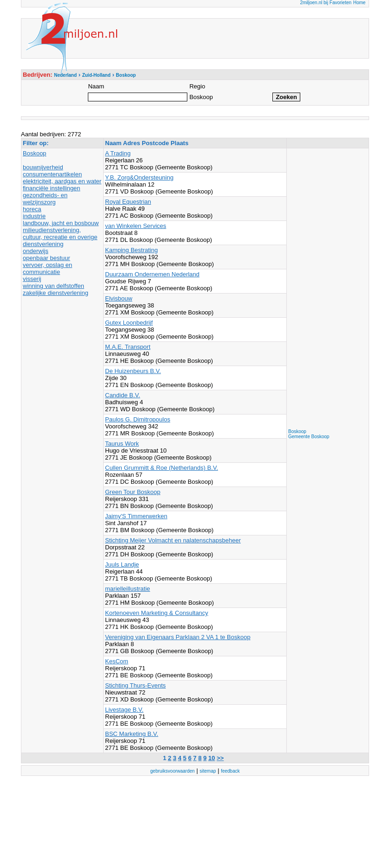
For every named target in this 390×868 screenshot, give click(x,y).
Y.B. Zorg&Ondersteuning (139, 177)
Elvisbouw (119, 298)
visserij (32, 279)
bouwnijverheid (43, 167)
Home (360, 3)
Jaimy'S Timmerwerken (136, 516)
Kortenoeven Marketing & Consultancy (157, 613)
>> (220, 758)
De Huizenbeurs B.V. (133, 371)
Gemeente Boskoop (309, 437)
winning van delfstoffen (53, 286)
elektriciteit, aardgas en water (62, 181)
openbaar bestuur (46, 258)
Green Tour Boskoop (133, 492)
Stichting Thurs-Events (136, 685)
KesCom (117, 661)
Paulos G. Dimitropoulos (138, 419)
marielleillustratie (128, 589)
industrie (34, 216)
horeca (32, 209)
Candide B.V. (122, 395)
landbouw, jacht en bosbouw (61, 223)
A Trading (118, 153)
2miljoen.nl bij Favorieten (326, 3)
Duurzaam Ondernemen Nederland (152, 274)
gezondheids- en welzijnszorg (45, 199)
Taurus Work (122, 444)
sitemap (208, 771)
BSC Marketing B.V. (132, 734)
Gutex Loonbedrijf (129, 323)
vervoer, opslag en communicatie (47, 268)
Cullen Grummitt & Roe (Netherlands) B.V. (162, 468)
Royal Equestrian (128, 202)
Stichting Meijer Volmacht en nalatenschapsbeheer (173, 540)
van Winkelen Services (136, 226)
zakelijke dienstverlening (56, 293)
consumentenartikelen (52, 174)
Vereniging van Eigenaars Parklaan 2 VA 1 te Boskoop (178, 637)
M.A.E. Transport (128, 347)
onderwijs (36, 251)
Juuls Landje (122, 564)
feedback (230, 771)
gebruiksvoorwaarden (172, 771)
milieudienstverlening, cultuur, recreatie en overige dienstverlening (60, 237)
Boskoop (35, 153)
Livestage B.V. (124, 710)
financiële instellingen (52, 188)
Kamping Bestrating (131, 250)
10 (212, 758)
